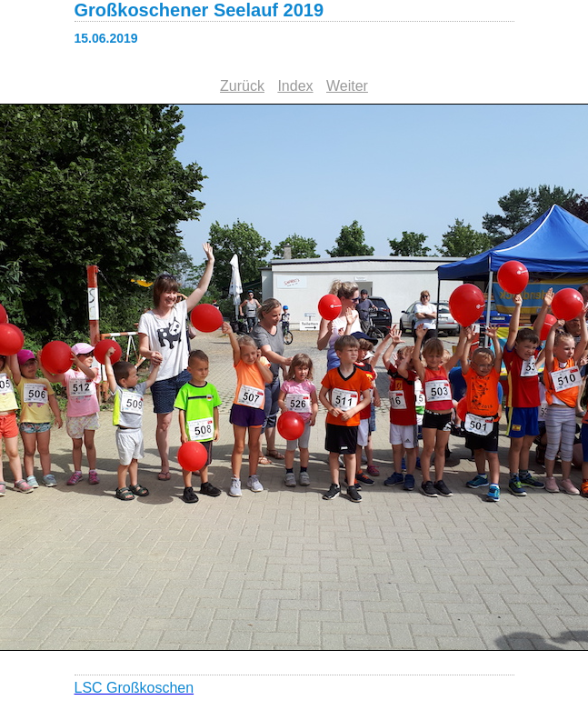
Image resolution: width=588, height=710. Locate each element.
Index (295, 86)
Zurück (242, 86)
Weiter (347, 86)
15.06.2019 (106, 38)
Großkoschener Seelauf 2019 (199, 10)
